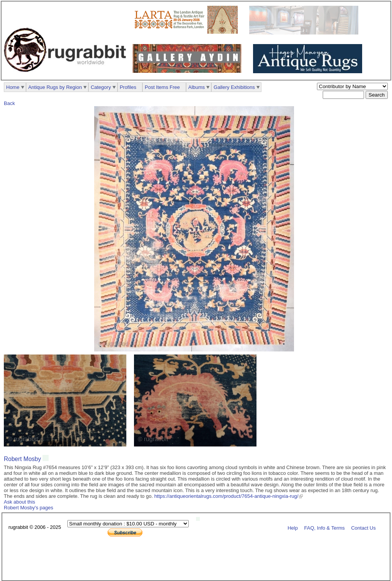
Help (293, 528)
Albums (197, 87)
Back (9, 103)
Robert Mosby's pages (29, 508)
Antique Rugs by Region (55, 87)
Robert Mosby (22, 459)
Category (101, 87)
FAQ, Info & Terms (325, 528)
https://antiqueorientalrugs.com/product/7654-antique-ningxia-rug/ (226, 496)
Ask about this (20, 502)
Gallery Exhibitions (234, 87)
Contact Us (363, 528)
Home (13, 87)
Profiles (128, 87)
